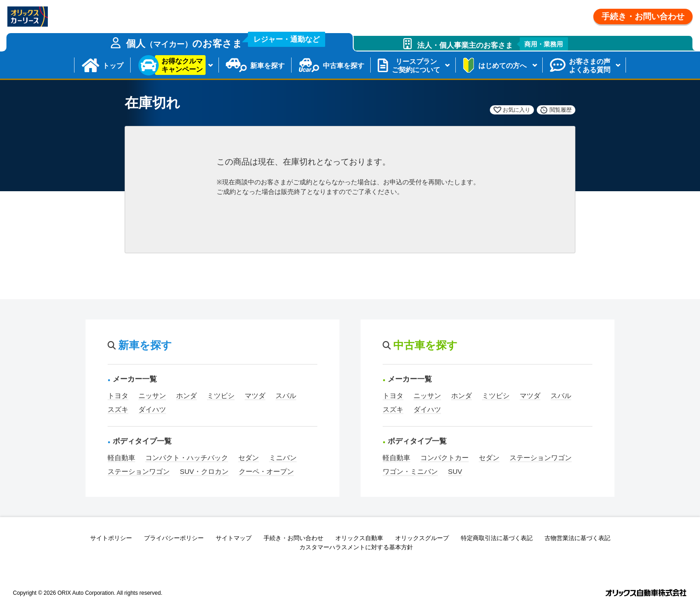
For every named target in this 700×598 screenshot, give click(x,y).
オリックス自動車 (359, 538)
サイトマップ (234, 538)
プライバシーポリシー (174, 538)
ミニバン (283, 458)
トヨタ (118, 396)
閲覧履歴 (561, 110)
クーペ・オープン (266, 471)
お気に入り (516, 110)
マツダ (255, 396)
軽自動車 (121, 458)
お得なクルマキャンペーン (182, 65)
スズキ (118, 409)
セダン (249, 458)
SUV (455, 471)
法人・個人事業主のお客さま (493, 44)
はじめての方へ (502, 65)
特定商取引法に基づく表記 (497, 538)
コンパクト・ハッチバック (187, 458)
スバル (286, 396)
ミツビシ (221, 396)
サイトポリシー (111, 538)
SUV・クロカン (204, 471)
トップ (113, 65)
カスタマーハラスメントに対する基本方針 (356, 547)
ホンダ (186, 396)
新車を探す (267, 65)
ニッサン (152, 396)
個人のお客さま (226, 41)
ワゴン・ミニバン (410, 471)
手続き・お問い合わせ (643, 17)
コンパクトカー (445, 458)
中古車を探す (344, 65)
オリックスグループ (422, 538)
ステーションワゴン (139, 471)
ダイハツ (152, 409)
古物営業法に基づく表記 (577, 538)
